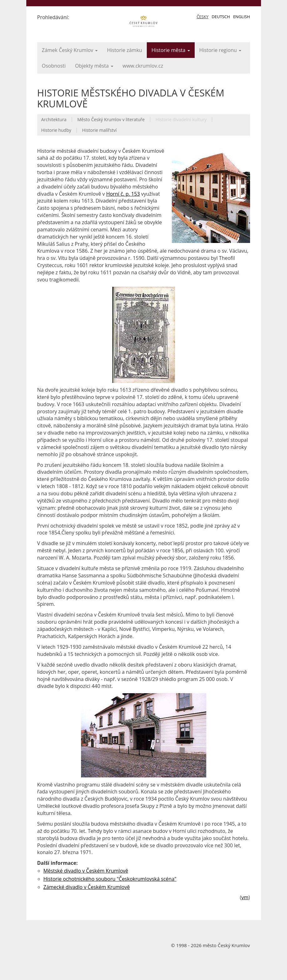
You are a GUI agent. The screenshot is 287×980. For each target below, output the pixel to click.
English (242, 17)
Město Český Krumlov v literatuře (111, 119)
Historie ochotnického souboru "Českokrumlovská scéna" (110, 879)
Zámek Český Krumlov (70, 50)
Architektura (54, 119)
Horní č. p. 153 (123, 194)
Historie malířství (99, 130)
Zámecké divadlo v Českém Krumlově (87, 887)
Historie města (171, 50)
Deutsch (221, 17)
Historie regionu (220, 50)
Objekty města (94, 66)
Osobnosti (54, 66)
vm (245, 897)
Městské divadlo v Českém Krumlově (86, 871)
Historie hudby (56, 130)
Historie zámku (125, 50)
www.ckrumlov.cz (143, 66)
